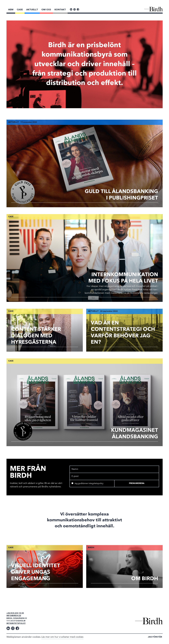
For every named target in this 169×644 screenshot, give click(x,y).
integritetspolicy (96, 484)
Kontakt (60, 10)
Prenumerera (137, 483)
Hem (11, 10)
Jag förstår (155, 637)
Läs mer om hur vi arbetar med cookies (62, 637)
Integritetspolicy (16, 623)
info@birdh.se (14, 616)
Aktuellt (32, 10)
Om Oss (46, 10)
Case (20, 10)
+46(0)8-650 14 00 (15, 613)
